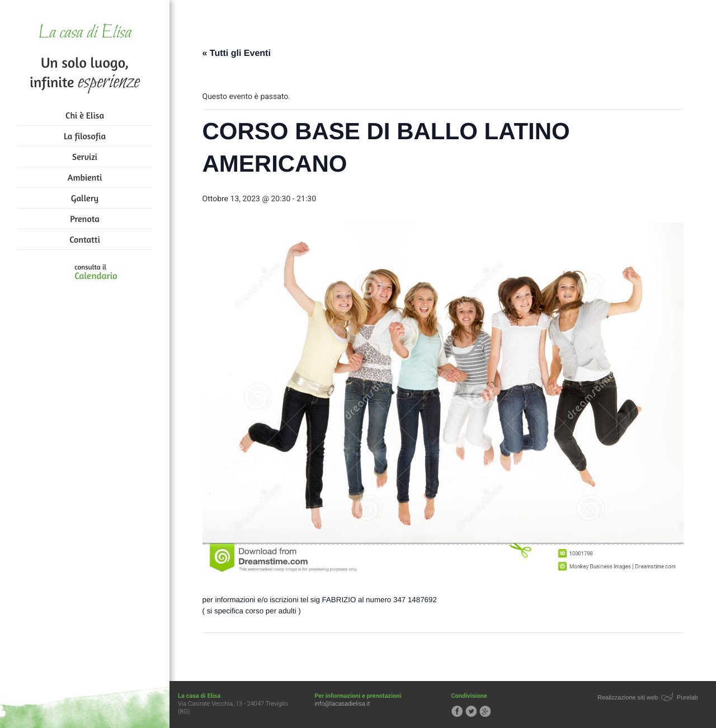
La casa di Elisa (85, 33)
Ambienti (85, 177)
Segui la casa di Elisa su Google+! (485, 711)
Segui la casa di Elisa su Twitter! (471, 711)
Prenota (85, 219)
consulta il (96, 272)
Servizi (85, 157)
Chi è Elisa (85, 115)
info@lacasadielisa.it (342, 704)
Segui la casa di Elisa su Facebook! (457, 711)
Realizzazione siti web (628, 698)
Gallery (85, 198)
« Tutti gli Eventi (237, 53)
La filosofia (85, 136)
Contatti (84, 239)
